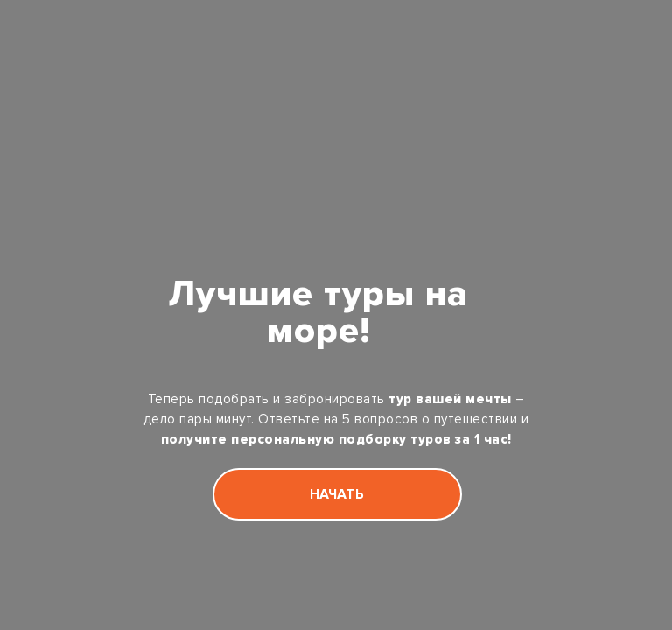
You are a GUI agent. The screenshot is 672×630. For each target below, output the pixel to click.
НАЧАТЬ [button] (337, 494)
